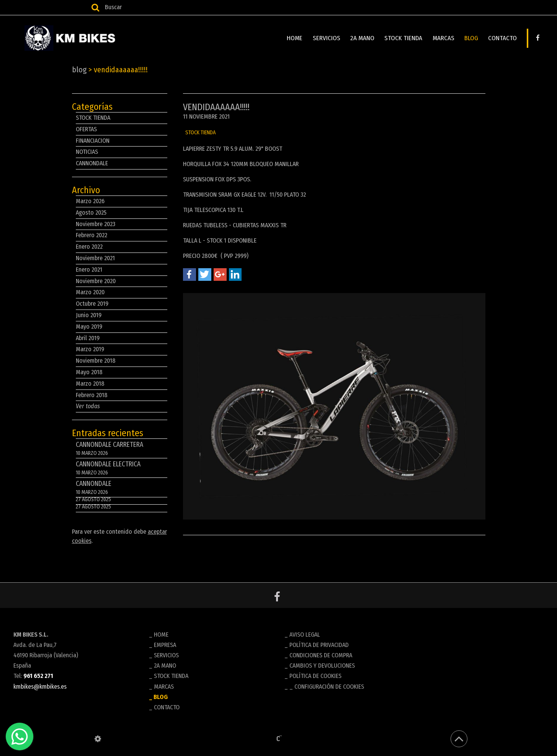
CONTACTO (503, 38)
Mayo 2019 (89, 327)
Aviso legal (305, 635)
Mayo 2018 (89, 372)
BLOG (472, 38)
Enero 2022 (89, 247)
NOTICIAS (87, 152)
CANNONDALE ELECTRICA (122, 469)
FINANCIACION (93, 141)
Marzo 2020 (90, 292)
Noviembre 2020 (96, 281)
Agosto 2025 (91, 213)
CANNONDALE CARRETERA (122, 449)
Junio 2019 (89, 315)
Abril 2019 (88, 338)
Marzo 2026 (90, 201)
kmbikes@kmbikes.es (40, 687)
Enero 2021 (89, 270)
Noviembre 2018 (96, 361)
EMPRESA (165, 645)
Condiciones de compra (321, 655)
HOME (298, 38)
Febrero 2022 (91, 235)
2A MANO (365, 38)
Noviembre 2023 (96, 224)
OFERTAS (86, 129)
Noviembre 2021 (95, 258)
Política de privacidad (319, 645)
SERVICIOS (329, 38)
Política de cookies (315, 676)
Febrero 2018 (92, 395)
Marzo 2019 (90, 349)
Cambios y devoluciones (322, 666)
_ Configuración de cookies (327, 687)
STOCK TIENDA (405, 38)
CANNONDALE (92, 163)
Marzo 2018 (90, 384)
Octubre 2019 (92, 304)
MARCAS (445, 38)
